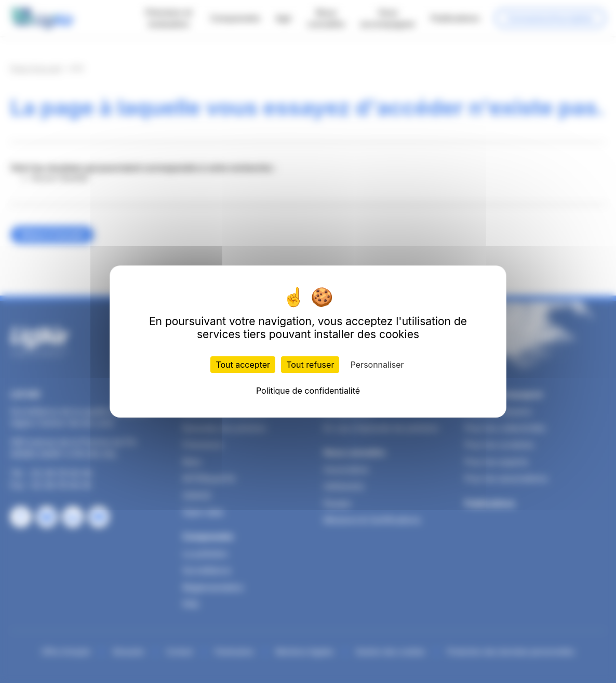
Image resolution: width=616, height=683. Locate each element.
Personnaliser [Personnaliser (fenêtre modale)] (377, 365)
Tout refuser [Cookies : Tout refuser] (310, 365)
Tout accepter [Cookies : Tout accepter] (243, 365)
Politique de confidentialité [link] (308, 391)
